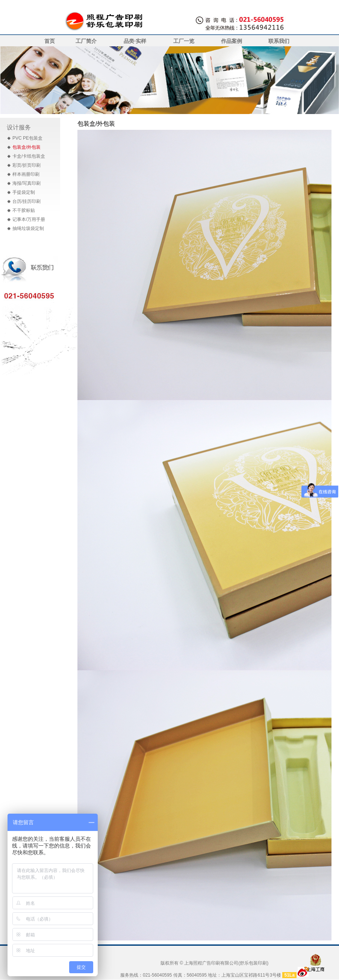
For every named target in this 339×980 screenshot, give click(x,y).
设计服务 (19, 127)
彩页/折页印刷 (26, 165)
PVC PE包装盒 (27, 138)
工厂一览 (184, 41)
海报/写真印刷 (26, 183)
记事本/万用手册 (29, 219)
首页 (50, 41)
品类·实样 (135, 41)
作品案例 (232, 41)
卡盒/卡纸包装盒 (29, 156)
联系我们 (279, 41)
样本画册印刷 (26, 174)
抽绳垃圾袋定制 (28, 228)
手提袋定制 (24, 192)
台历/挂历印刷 (26, 201)
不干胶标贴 (24, 210)
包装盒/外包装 (26, 147)
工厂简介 (86, 41)
